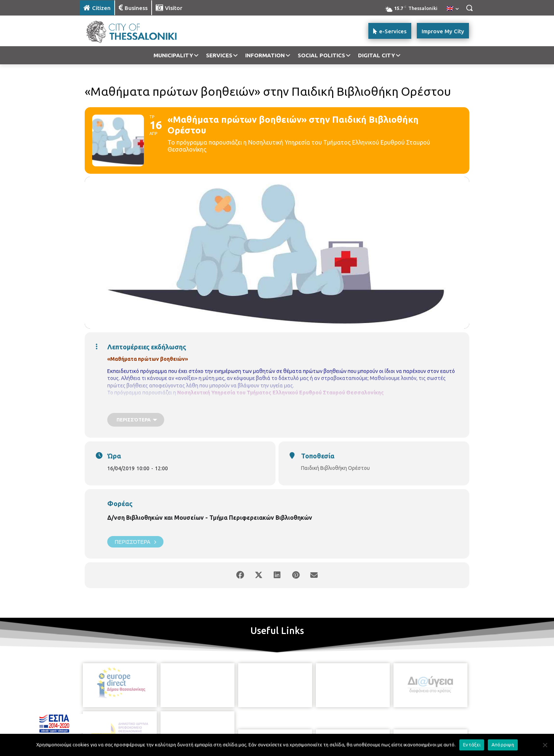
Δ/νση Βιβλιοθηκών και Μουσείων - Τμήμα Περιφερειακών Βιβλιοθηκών (210, 518)
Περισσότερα (135, 542)
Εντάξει (472, 745)
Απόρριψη (503, 745)
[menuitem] (453, 9)
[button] (469, 8)
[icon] (303, 719)
